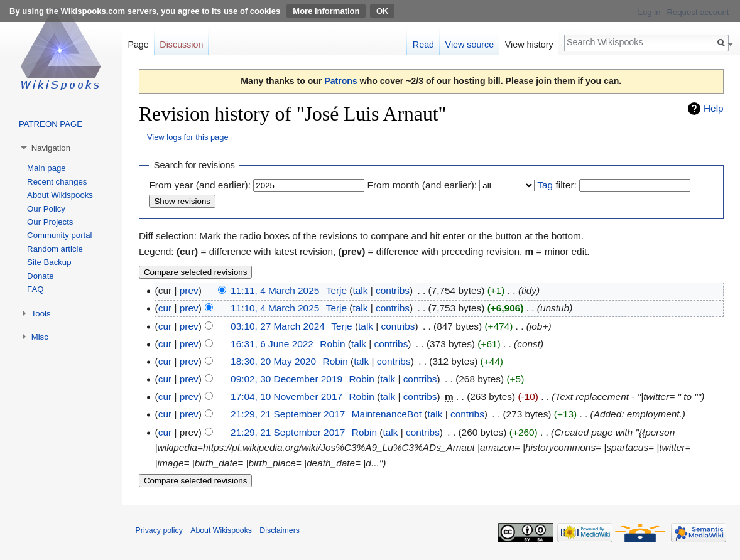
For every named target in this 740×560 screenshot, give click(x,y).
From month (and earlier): (422, 185)
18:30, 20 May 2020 (273, 361)
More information (326, 11)
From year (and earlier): (200, 185)
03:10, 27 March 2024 (278, 326)
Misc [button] (40, 337)
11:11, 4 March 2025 (275, 290)
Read (423, 45)
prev (189, 290)
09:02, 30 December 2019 (286, 379)
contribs (393, 290)
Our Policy (46, 209)
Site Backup (49, 262)
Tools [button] (41, 314)
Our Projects (50, 222)
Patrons (340, 81)
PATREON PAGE (51, 124)
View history (529, 45)
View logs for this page (188, 137)
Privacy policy (159, 530)
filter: (557, 185)
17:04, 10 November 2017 (286, 396)
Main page (46, 168)
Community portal (59, 235)
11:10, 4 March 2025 (275, 308)
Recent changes (57, 182)
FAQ (35, 289)
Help (714, 108)
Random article (55, 249)
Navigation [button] (51, 148)
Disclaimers (280, 530)
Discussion (181, 45)
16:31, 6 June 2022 (272, 344)
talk (360, 290)
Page (138, 45)
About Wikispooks (60, 195)
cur (165, 308)
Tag (545, 185)
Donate (41, 276)
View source (470, 45)
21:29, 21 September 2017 (288, 414)
